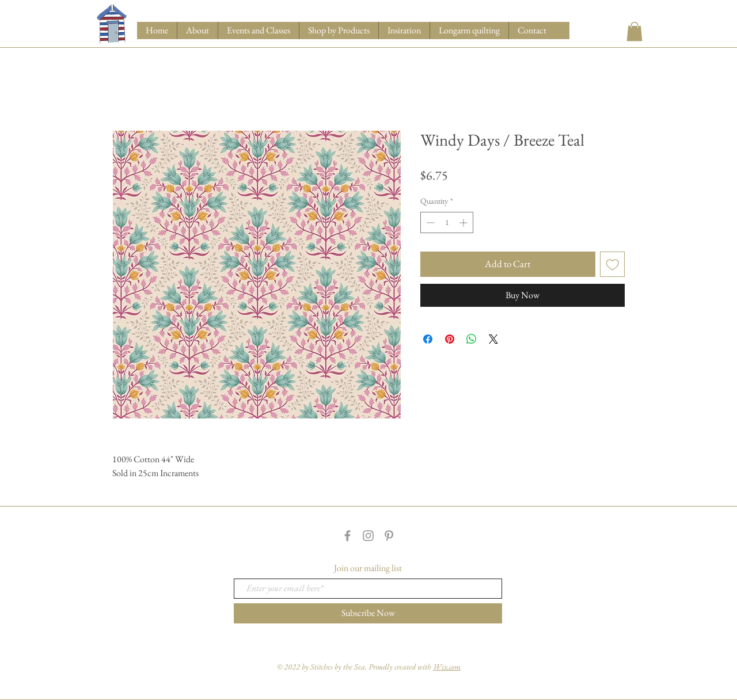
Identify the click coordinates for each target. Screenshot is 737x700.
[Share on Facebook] (428, 339)
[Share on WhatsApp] (472, 339)
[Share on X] (493, 339)
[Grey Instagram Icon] (368, 536)
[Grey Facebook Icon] (347, 536)
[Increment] (464, 222)
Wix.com (447, 667)
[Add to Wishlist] (613, 264)
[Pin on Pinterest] (450, 339)
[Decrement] (429, 222)
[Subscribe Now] (368, 613)
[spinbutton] (447, 222)
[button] (339, 31)
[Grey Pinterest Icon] (389, 536)
